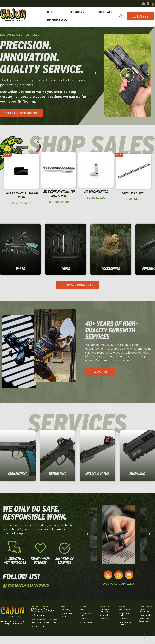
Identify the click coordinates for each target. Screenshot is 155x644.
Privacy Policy (145, 615)
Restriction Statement (144, 620)
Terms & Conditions (144, 611)
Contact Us (66, 613)
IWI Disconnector (96, 192)
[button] (127, 75)
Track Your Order (124, 614)
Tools (83, 619)
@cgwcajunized (26, 586)
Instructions (105, 615)
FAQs (64, 617)
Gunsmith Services (104, 611)
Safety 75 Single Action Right (22, 195)
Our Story (66, 610)
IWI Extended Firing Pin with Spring (59, 194)
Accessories (86, 622)
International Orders (125, 623)
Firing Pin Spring (134, 193)
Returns (123, 619)
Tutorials (104, 619)
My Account (125, 610)
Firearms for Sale (86, 614)
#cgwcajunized (119, 584)
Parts (83, 610)
